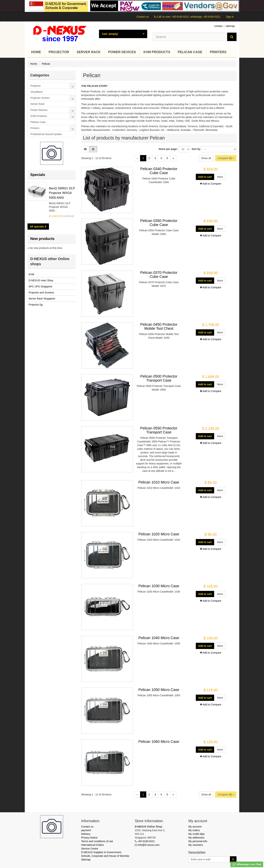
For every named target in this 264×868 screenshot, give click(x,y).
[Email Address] (209, 859)
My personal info (198, 841)
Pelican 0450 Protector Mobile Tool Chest (159, 326)
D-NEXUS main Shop (41, 280)
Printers (218, 52)
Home (36, 52)
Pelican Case (190, 52)
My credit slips (197, 834)
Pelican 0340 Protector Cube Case (159, 171)
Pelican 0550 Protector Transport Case (159, 430)
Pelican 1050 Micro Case (159, 690)
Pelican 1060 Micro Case (159, 742)
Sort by (196, 149)
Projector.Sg (36, 305)
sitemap (230, 26)
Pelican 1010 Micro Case (159, 482)
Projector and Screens (41, 293)
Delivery (86, 834)
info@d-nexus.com (149, 845)
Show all (206, 158)
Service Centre (90, 849)
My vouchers (196, 845)
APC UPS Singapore (40, 286)
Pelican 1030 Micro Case (159, 586)
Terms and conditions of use (97, 841)
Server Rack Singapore (42, 299)
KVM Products (157, 52)
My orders (194, 830)
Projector (59, 52)
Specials (38, 175)
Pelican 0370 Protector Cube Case (159, 275)
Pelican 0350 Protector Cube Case (159, 223)
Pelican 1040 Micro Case (159, 638)
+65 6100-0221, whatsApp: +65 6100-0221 (196, 17)
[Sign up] (233, 859)
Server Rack (89, 52)
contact (218, 26)
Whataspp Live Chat (247, 865)
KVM (31, 274)
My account (195, 827)
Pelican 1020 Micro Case (159, 534)
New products (42, 239)
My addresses (196, 838)
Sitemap (86, 860)
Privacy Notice (89, 838)
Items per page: (168, 149)
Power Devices (122, 52)
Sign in (230, 17)
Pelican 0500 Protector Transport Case (159, 378)
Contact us (143, 17)
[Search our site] (190, 37)
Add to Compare (211, 184)
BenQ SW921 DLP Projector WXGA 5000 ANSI (62, 193)
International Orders (93, 845)
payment (86, 830)
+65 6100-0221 (146, 841)
